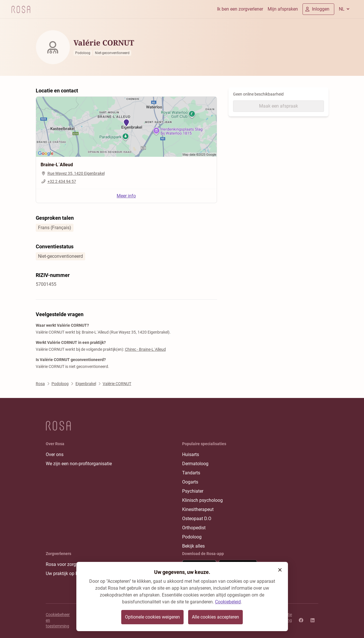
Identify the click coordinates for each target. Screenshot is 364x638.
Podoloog (192, 537)
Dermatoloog (195, 464)
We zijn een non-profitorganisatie (79, 464)
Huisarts (191, 454)
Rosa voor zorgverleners (70, 564)
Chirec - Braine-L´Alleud (145, 349)
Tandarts (191, 473)
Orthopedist (194, 528)
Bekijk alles (193, 546)
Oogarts (190, 482)
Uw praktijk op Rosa (66, 573)
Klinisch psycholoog (202, 500)
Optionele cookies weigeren (152, 617)
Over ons (55, 454)
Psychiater (193, 491)
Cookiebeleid (228, 602)
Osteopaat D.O (197, 519)
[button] (280, 570)
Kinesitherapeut (198, 509)
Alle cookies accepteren (215, 617)
